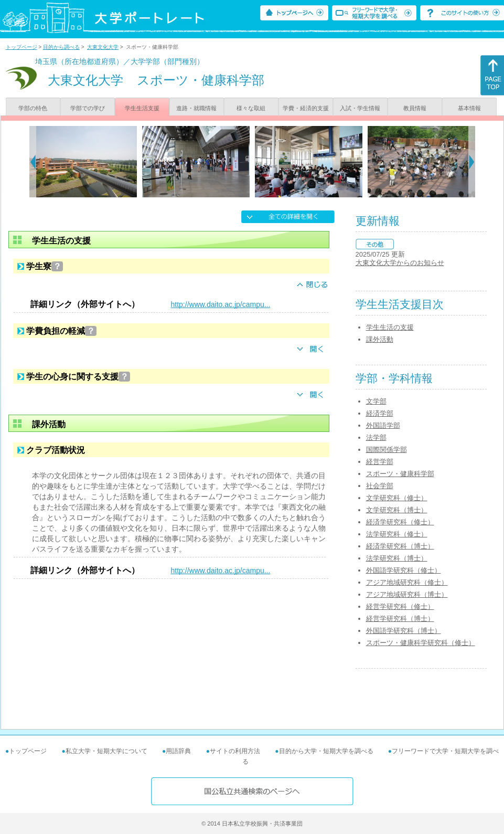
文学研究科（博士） (397, 510)
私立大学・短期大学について (106, 751)
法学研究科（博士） (397, 558)
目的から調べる (61, 47)
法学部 (376, 437)
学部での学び (88, 108)
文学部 (376, 401)
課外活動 (380, 339)
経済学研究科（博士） (400, 546)
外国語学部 (383, 425)
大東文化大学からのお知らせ (400, 263)
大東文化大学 (103, 47)
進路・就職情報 (196, 108)
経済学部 (380, 413)
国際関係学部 (387, 450)
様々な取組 (251, 108)
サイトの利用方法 (235, 751)
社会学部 (380, 486)
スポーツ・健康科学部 (400, 474)
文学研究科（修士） (397, 498)
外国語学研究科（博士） (404, 631)
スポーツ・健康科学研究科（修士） (421, 643)
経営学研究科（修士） (400, 606)
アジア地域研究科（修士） (407, 582)
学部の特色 (33, 108)
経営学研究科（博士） (400, 619)
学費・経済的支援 (306, 108)
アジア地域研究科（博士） (407, 594)
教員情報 (415, 108)
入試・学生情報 (360, 108)
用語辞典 (178, 751)
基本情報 (469, 108)
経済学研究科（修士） (400, 522)
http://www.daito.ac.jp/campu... (221, 304)
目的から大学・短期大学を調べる (326, 751)
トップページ (22, 47)
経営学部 (380, 462)
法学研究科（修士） (397, 534)
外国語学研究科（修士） (404, 570)
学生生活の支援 (390, 327)
